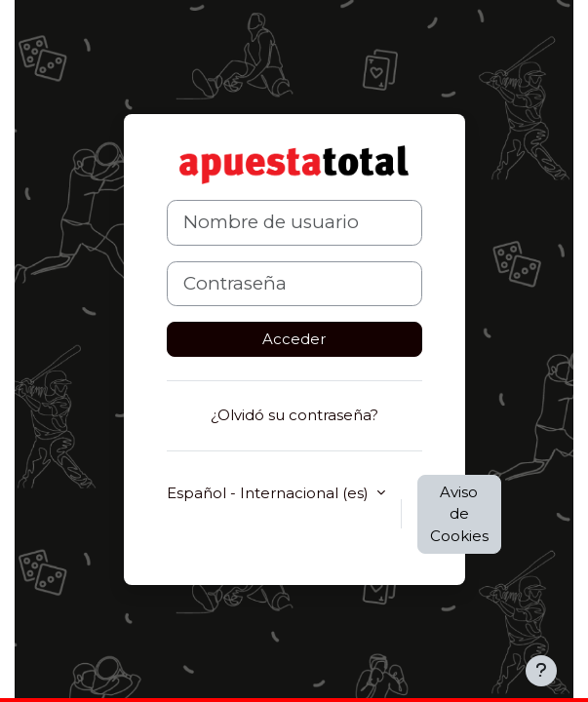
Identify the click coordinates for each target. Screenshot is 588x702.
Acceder (294, 339)
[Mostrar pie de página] (541, 671)
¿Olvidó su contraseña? (294, 415)
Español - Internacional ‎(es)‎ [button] (270, 493)
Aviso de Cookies (459, 514)
